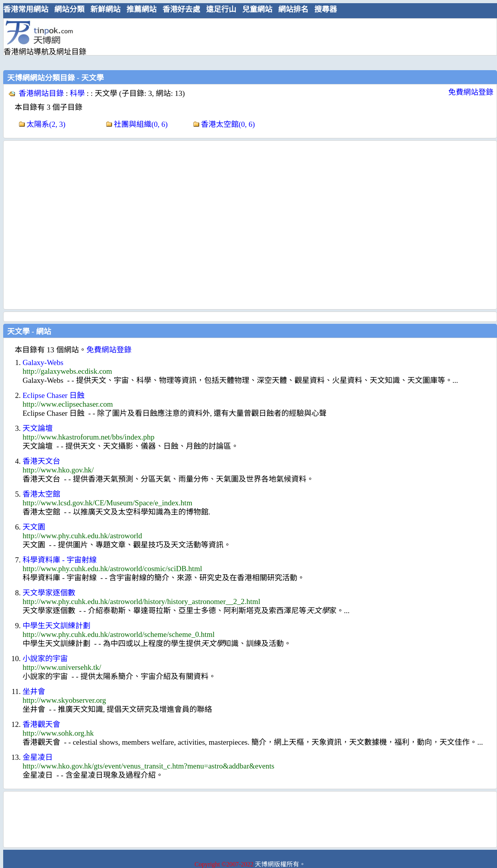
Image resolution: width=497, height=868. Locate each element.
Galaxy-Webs (43, 362)
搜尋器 (326, 9)
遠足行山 (221, 9)
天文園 (34, 527)
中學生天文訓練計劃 (56, 626)
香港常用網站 (26, 9)
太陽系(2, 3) (46, 124)
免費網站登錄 (471, 92)
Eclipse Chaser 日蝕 (54, 395)
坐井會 (34, 691)
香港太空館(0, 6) (228, 124)
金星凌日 (38, 757)
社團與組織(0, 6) (141, 124)
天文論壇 (38, 428)
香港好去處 (181, 9)
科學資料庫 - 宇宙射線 (60, 560)
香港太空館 (41, 494)
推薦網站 (141, 9)
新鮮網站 (105, 9)
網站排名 (293, 9)
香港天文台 (41, 461)
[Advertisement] (132, 43)
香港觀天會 (41, 724)
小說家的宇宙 (45, 659)
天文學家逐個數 (49, 593)
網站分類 (69, 9)
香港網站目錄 (41, 93)
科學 (77, 93)
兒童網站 (257, 9)
